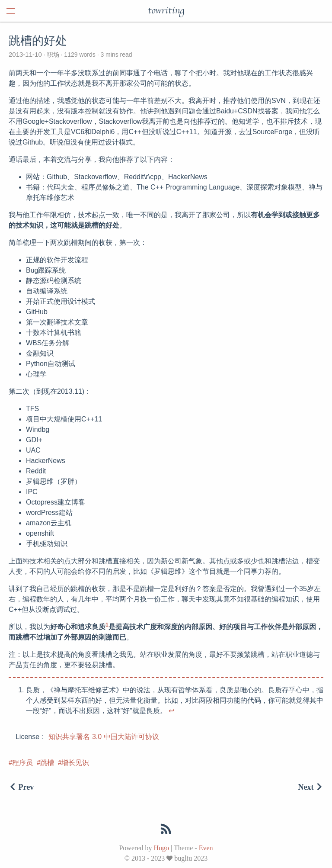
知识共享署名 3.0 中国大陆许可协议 (104, 737)
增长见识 (75, 763)
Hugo (161, 848)
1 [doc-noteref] (107, 625)
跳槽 (47, 763)
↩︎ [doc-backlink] (171, 711)
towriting (166, 11)
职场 (53, 55)
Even (206, 848)
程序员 (22, 763)
